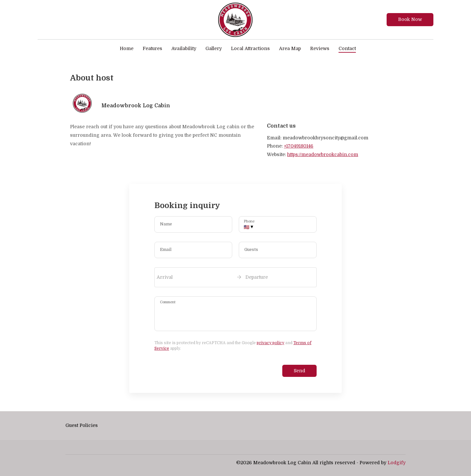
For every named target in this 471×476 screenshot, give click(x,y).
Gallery (214, 48)
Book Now (410, 19)
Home (127, 48)
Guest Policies (82, 425)
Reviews (320, 48)
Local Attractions (250, 48)
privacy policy (270, 343)
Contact (347, 48)
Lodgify (397, 463)
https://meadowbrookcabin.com (323, 154)
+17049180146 (299, 146)
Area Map (290, 48)
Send (299, 371)
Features (152, 48)
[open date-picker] (235, 277)
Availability (184, 48)
